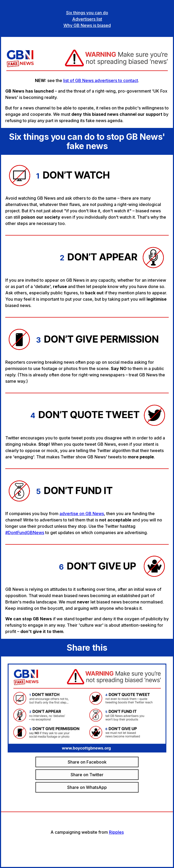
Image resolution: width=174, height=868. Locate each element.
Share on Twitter (87, 775)
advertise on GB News (82, 514)
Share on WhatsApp (87, 787)
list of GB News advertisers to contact (101, 80)
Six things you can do (87, 13)
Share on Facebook (87, 762)
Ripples (116, 832)
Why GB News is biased (87, 25)
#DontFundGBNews (25, 533)
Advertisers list (87, 19)
